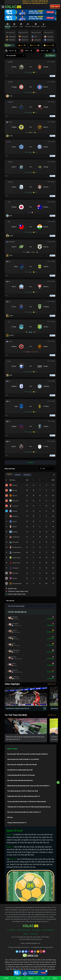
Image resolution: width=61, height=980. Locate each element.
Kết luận (10, 817)
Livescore (30, 978)
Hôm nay (49, 45)
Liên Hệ (26, 934)
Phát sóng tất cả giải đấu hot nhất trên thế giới (22, 765)
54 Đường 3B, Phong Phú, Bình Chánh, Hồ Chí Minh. (33, 937)
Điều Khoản (36, 930)
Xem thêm (30, 462)
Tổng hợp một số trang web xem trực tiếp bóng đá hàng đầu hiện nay (29, 807)
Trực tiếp (6, 978)
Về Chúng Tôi (11, 930)
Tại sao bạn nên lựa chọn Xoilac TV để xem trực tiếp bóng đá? (27, 801)
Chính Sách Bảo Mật (24, 930)
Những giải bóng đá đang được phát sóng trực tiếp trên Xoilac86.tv (28, 786)
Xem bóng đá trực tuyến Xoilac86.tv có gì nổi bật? (23, 759)
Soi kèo (18, 978)
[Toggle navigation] (3, 7)
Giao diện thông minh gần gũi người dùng (20, 780)
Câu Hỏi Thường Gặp (48, 930)
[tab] (8, 25)
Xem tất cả (52, 684)
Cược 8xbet (55, 7)
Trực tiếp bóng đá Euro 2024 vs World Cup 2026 (23, 791)
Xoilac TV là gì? (12, 749)
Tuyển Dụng (34, 934)
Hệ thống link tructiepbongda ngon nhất (20, 770)
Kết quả (55, 978)
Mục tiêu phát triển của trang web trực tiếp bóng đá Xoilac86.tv (28, 754)
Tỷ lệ (43, 978)
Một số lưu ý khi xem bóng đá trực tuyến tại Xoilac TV (24, 812)
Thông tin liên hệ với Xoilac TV (17, 823)
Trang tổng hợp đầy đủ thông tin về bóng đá (21, 775)
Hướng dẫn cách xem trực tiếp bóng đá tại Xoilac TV (24, 796)
